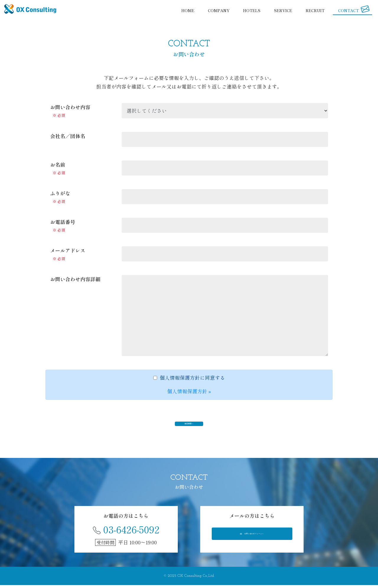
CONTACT (354, 10)
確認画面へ (189, 425)
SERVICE (283, 10)
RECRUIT (315, 10)
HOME (188, 10)
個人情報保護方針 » (189, 391)
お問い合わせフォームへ (252, 539)
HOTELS (252, 10)
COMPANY (219, 10)
